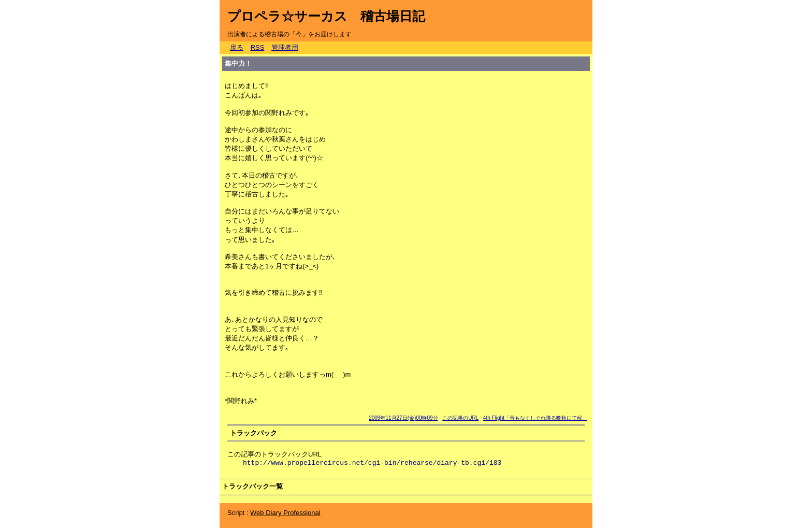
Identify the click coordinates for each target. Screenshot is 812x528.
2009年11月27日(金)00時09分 (403, 418)
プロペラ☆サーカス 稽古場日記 (326, 16)
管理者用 (285, 47)
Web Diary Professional (285, 513)
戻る (237, 47)
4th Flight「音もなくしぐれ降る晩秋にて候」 (535, 418)
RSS (258, 47)
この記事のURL (460, 418)
